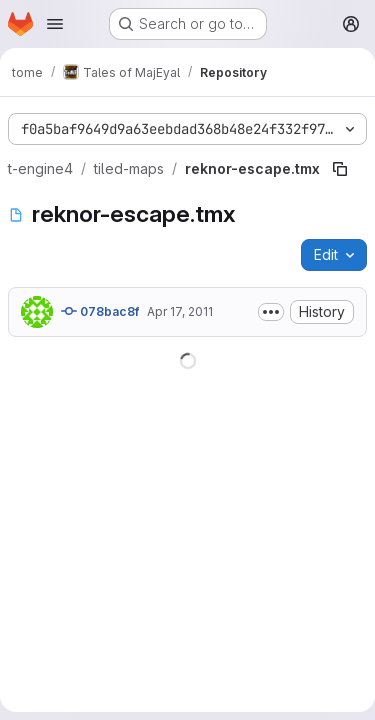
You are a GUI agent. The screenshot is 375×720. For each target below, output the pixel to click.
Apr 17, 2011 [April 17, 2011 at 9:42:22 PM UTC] (180, 311)
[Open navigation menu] (55, 24)
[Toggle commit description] (271, 312)
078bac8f (100, 311)
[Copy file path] (340, 169)
